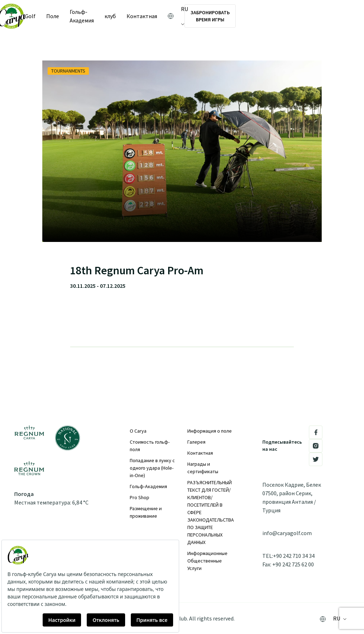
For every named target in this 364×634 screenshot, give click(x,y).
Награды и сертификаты (203, 468)
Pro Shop (140, 497)
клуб (136, 16)
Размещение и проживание (146, 512)
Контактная (200, 453)
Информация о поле (210, 431)
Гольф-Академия (99, 16)
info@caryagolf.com (287, 533)
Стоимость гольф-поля (150, 446)
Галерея (196, 442)
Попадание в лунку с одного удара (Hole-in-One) (152, 468)
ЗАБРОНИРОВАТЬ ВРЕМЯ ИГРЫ (299, 16)
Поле (61, 16)
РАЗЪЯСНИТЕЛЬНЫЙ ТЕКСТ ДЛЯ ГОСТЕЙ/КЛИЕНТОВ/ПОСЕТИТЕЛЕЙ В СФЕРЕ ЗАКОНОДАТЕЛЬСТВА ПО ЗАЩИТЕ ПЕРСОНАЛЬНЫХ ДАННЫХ (211, 512)
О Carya (138, 431)
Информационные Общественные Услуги (207, 561)
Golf (39, 16)
